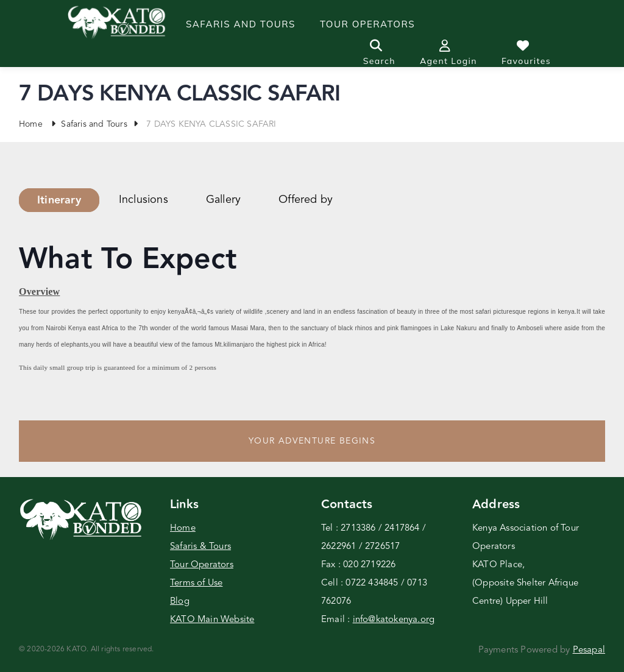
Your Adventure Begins (312, 441)
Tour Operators (202, 565)
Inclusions (144, 200)
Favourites (526, 53)
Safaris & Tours (200, 547)
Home (31, 124)
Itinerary (59, 200)
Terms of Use (196, 583)
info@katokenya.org (394, 620)
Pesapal (589, 650)
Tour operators (367, 24)
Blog (180, 602)
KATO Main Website (212, 620)
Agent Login (448, 53)
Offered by (306, 200)
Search (379, 53)
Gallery (223, 200)
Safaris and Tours (241, 24)
